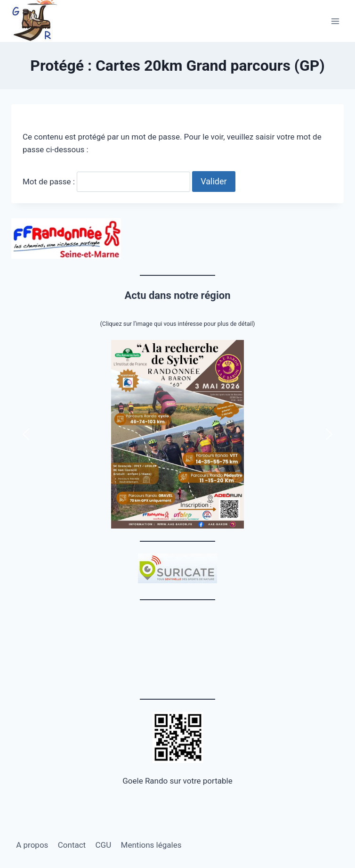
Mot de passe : (106, 182)
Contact (72, 845)
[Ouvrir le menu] (335, 21)
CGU (104, 845)
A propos (32, 845)
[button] (177, 434)
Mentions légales (151, 845)
